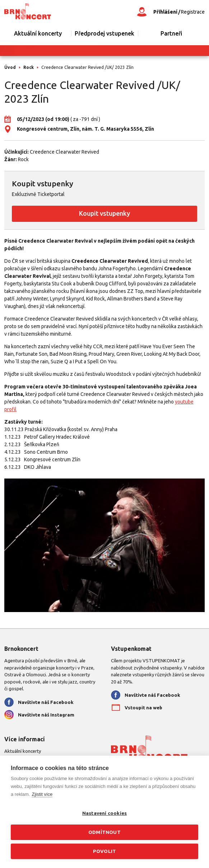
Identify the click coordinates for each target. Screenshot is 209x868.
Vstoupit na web (143, 708)
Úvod (10, 67)
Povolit (104, 851)
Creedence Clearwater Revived (64, 152)
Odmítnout (104, 832)
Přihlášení (165, 12)
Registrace (193, 12)
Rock (29, 67)
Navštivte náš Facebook (46, 702)
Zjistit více (42, 794)
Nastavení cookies (104, 813)
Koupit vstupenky (104, 213)
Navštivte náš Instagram (46, 715)
